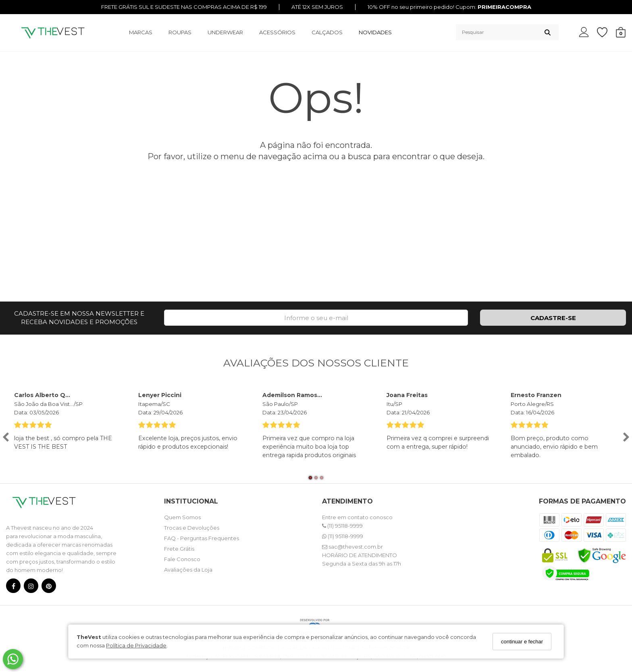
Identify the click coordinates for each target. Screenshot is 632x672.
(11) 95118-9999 (342, 526)
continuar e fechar (522, 642)
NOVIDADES (375, 32)
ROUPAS (180, 32)
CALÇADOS (327, 32)
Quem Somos (182, 517)
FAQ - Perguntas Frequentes (202, 538)
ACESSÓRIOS (277, 32)
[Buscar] (548, 32)
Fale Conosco (182, 559)
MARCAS (141, 32)
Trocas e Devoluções (192, 528)
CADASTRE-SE (553, 318)
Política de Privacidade (136, 645)
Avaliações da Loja (188, 570)
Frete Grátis (179, 549)
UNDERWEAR (225, 32)
